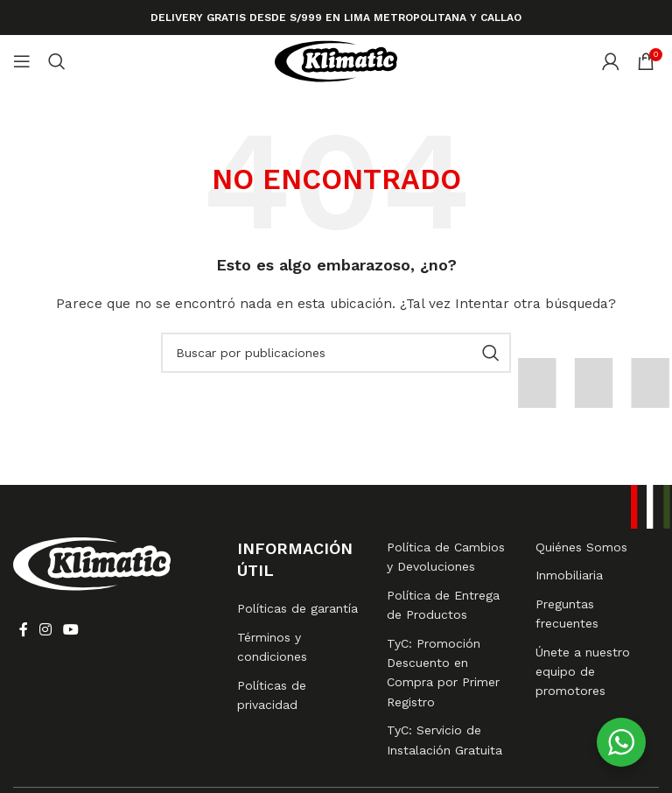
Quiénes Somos (581, 547)
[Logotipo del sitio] (336, 60)
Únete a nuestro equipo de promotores (583, 672)
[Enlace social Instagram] (45, 631)
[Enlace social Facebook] (23, 631)
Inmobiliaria (569, 575)
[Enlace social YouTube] (71, 631)
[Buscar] (57, 61)
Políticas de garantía (297, 608)
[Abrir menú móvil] (22, 61)
